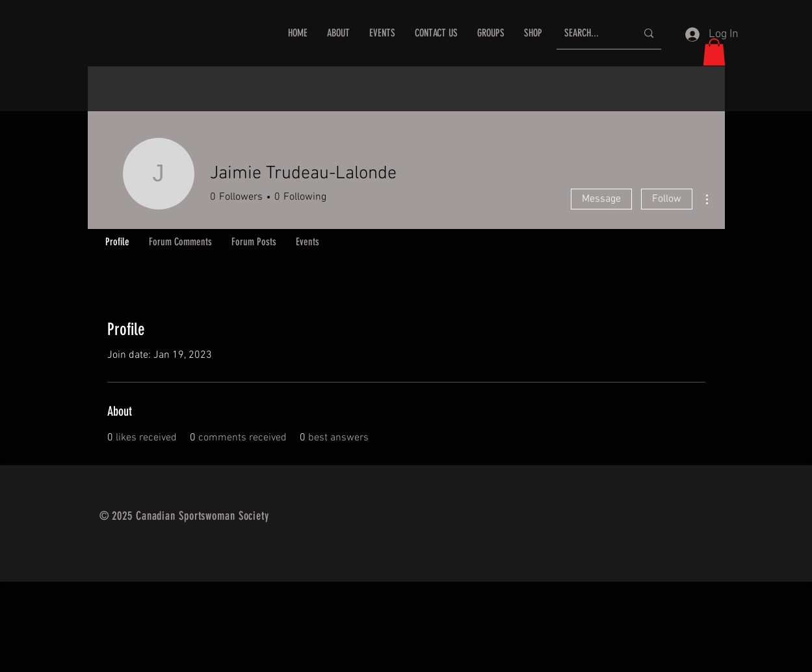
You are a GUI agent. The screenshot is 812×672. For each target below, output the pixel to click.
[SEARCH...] (591, 34)
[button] (714, 52)
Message (601, 199)
